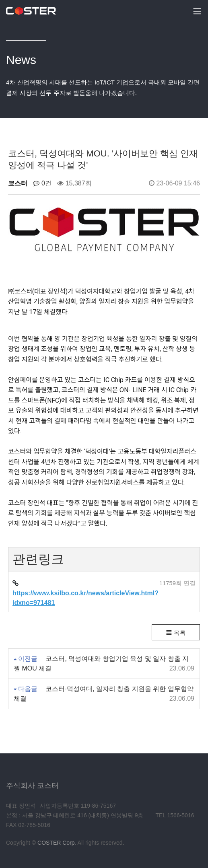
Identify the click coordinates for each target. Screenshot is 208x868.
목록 (176, 633)
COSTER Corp (56, 843)
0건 (42, 183)
